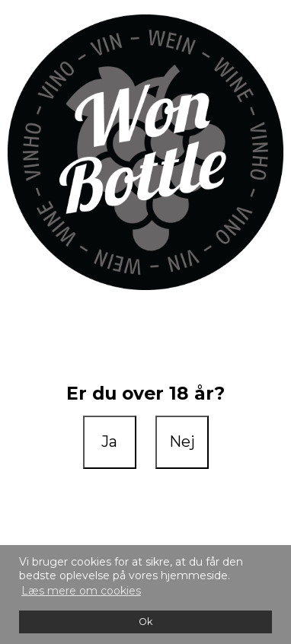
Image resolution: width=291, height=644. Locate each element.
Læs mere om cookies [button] (81, 591)
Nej (182, 442)
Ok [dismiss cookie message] (145, 622)
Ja (109, 442)
